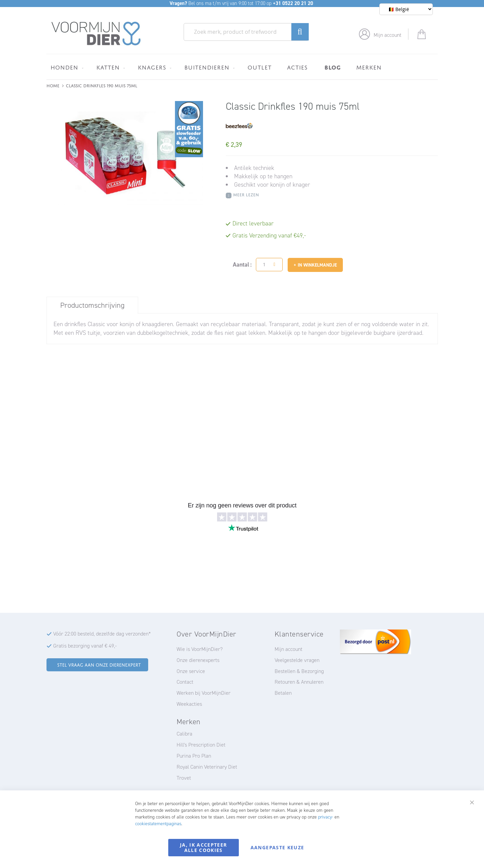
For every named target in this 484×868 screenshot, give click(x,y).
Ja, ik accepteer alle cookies (204, 847)
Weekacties (189, 704)
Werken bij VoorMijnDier (204, 693)
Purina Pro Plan (194, 756)
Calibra (184, 734)
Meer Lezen (246, 194)
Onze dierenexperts (198, 660)
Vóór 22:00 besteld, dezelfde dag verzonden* (102, 634)
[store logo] (96, 34)
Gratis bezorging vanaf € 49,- (85, 646)
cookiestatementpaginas (158, 824)
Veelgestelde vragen (297, 660)
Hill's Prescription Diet (201, 745)
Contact (185, 682)
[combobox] (246, 32)
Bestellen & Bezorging (299, 671)
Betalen (283, 693)
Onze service (191, 671)
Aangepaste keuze (277, 847)
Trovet (184, 778)
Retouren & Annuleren (299, 682)
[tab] (92, 305)
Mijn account (388, 35)
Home (53, 85)
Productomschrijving (92, 305)
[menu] (242, 67)
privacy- (326, 817)
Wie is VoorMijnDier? (200, 649)
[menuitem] (66, 67)
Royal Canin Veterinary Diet (207, 767)
